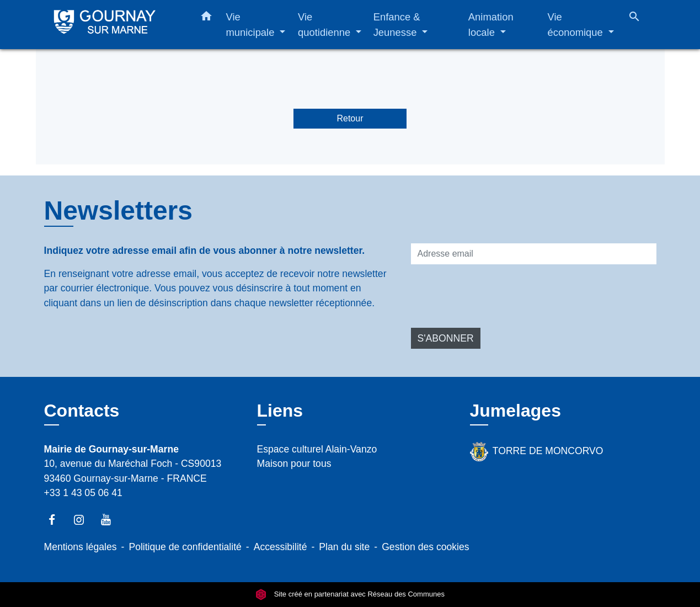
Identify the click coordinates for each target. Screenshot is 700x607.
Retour (350, 118)
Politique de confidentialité (185, 547)
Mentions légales (81, 547)
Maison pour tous (294, 464)
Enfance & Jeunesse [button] (397, 25)
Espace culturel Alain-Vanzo (317, 449)
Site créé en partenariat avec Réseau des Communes (350, 595)
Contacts (82, 411)
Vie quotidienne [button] (325, 25)
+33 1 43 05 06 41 (83, 493)
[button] (206, 18)
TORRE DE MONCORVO (537, 452)
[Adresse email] (534, 254)
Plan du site (344, 547)
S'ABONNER (446, 338)
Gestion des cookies (425, 547)
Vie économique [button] (577, 25)
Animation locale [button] (491, 25)
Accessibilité (280, 547)
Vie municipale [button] (252, 25)
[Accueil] (113, 25)
